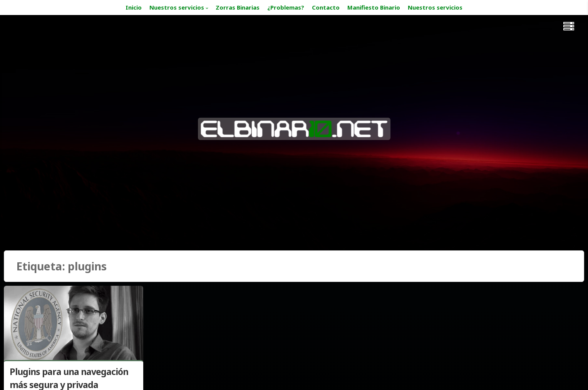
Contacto (326, 7)
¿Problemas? (286, 7)
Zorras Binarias (238, 7)
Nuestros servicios (177, 7)
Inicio (134, 7)
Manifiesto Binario (374, 7)
